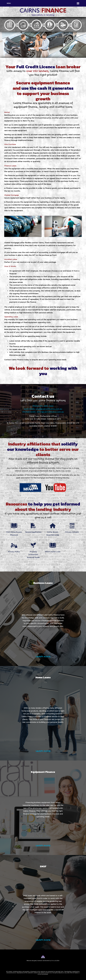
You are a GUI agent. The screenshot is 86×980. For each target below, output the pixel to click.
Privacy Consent (72, 532)
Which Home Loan (53, 552)
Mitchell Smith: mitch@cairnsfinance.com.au (43, 412)
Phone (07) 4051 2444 (43, 406)
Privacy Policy (14, 552)
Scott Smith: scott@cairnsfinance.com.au (43, 409)
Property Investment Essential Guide (33, 555)
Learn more (43, 657)
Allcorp (53, 961)
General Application (33, 532)
